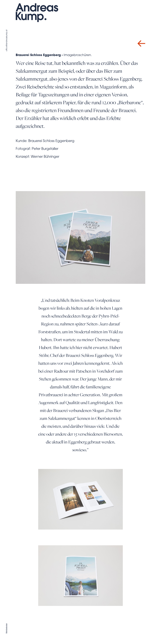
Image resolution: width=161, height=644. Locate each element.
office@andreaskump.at (7, 40)
